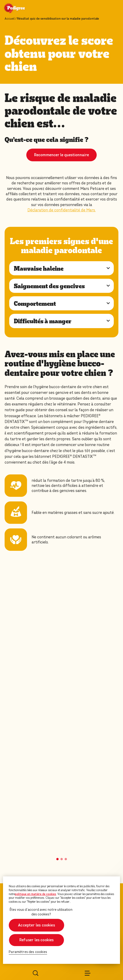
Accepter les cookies (37, 925)
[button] (57, 859)
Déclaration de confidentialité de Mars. (62, 210)
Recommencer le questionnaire (61, 155)
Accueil (10, 19)
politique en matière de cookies (36, 894)
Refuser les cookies (36, 940)
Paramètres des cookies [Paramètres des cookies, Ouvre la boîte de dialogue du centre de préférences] (28, 952)
